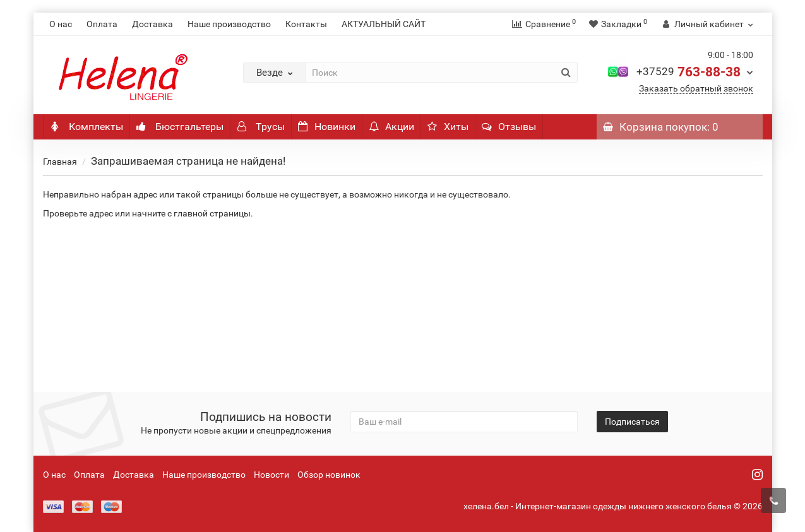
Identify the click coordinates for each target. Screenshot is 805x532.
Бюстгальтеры (180, 127)
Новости (271, 475)
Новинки (327, 127)
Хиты (448, 127)
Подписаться (632, 422)
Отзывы (509, 127)
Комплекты (86, 127)
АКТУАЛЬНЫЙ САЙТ (384, 24)
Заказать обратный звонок (696, 88)
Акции (391, 127)
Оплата (102, 24)
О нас (61, 24)
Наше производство (229, 24)
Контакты (306, 24)
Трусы (261, 127)
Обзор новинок (329, 475)
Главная (60, 162)
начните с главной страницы (191, 213)
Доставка (152, 24)
